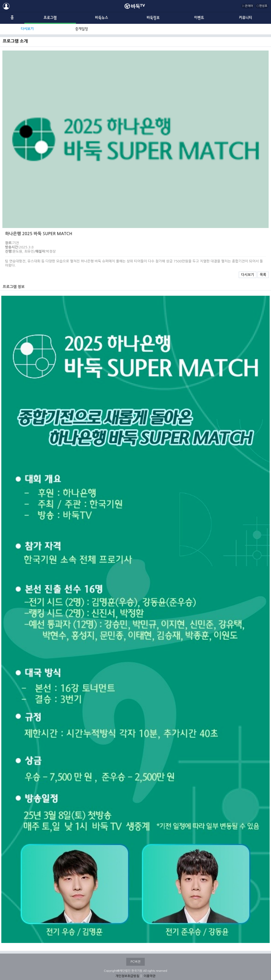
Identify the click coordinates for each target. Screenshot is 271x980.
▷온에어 (248, 6)
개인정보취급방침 (127, 976)
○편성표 (262, 6)
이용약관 (150, 976)
